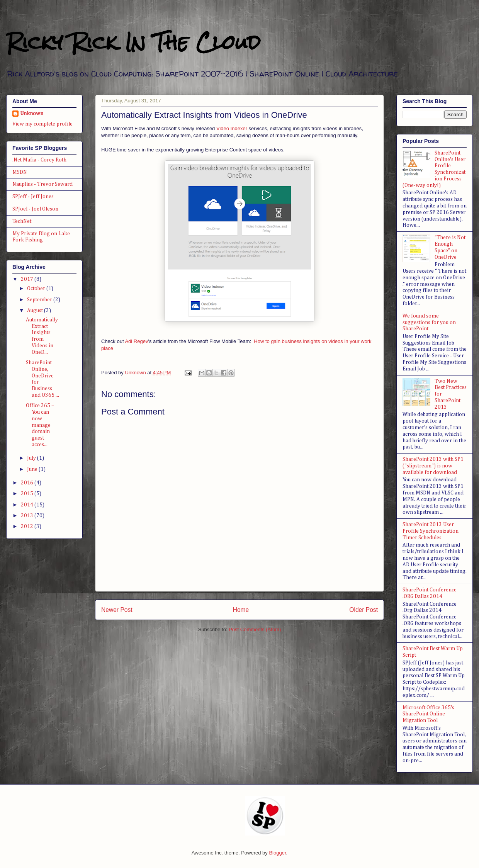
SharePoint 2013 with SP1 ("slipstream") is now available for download (433, 466)
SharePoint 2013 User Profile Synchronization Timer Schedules (431, 531)
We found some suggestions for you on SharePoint (429, 323)
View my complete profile (42, 124)
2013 (28, 516)
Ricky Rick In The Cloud (133, 42)
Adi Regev (136, 341)
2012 (28, 527)
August (36, 311)
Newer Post (117, 610)
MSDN (20, 172)
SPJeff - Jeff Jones (33, 197)
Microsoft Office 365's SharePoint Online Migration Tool (428, 714)
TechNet (22, 221)
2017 (28, 279)
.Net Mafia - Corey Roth (39, 160)
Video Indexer (232, 128)
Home (241, 610)
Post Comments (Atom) (255, 629)
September (40, 300)
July (32, 458)
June (33, 469)
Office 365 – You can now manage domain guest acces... (40, 425)
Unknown (32, 114)
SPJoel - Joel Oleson (35, 209)
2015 (28, 494)
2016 (28, 483)
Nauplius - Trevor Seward (42, 184)
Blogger (277, 853)
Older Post (363, 610)
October (37, 289)
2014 (28, 505)
